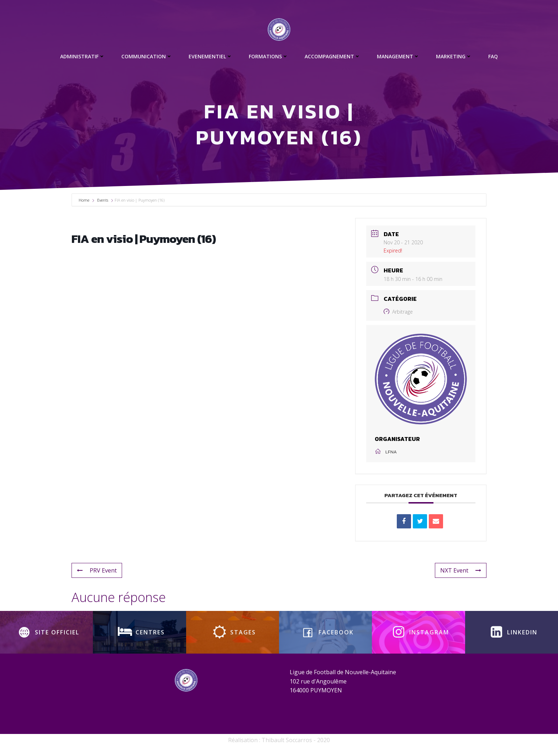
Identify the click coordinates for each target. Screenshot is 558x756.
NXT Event (461, 570)
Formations (269, 56)
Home (85, 200)
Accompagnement (333, 56)
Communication (147, 56)
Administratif (83, 56)
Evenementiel (210, 56)
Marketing (454, 56)
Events (103, 200)
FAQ (493, 56)
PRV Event (97, 570)
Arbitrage (398, 312)
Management (398, 56)
